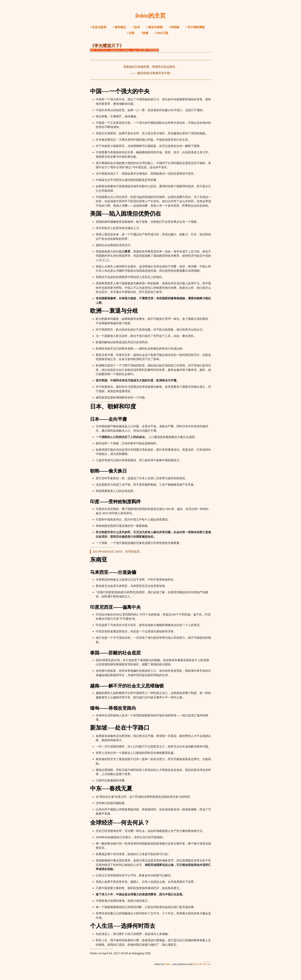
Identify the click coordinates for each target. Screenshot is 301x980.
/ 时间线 (174, 27)
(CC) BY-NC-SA (202, 964)
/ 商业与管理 (155, 27)
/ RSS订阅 (162, 33)
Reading (126, 50)
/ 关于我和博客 (195, 27)
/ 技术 (136, 27)
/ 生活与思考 (98, 27)
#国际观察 (153, 50)
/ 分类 (131, 33)
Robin (167, 964)
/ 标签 (145, 33)
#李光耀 (142, 50)
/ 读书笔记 (120, 27)
